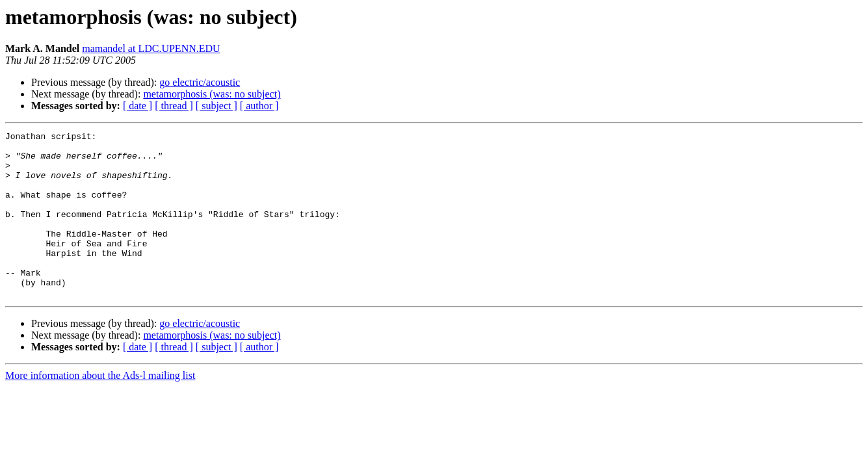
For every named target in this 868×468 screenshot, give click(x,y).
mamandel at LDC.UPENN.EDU (151, 48)
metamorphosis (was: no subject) (212, 94)
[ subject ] (217, 106)
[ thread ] (174, 106)
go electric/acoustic (200, 82)
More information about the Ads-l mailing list (100, 409)
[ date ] (138, 106)
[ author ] (259, 106)
